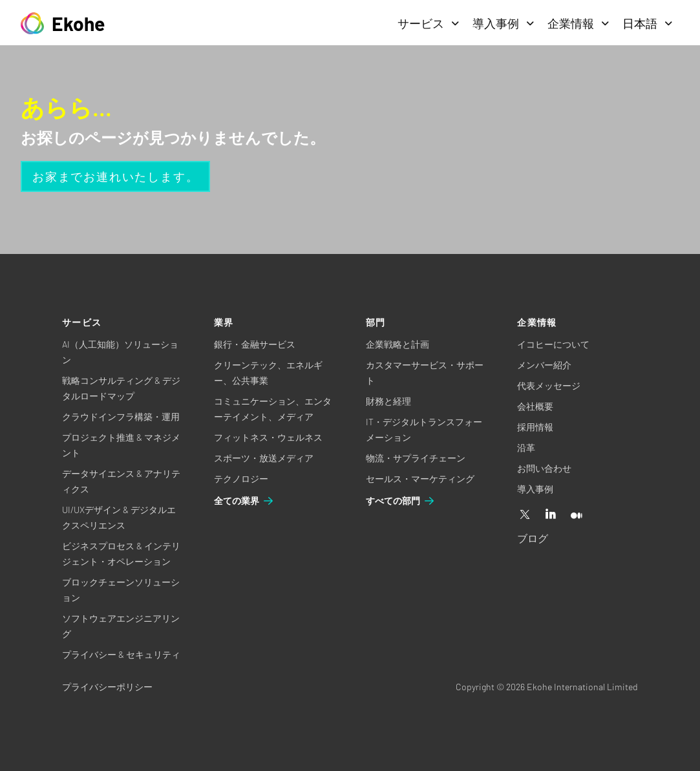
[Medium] (577, 515)
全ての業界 (244, 501)
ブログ (533, 538)
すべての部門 (401, 501)
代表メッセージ (549, 385)
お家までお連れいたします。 (115, 176)
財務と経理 (388, 401)
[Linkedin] (551, 515)
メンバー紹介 (544, 365)
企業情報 (578, 23)
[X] (525, 515)
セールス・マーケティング (420, 479)
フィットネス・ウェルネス (268, 437)
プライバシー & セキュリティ (121, 654)
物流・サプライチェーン (416, 458)
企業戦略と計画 (398, 344)
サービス (429, 23)
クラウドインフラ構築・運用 (121, 417)
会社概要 (535, 406)
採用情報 (535, 427)
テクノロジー (241, 479)
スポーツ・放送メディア (264, 458)
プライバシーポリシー (107, 687)
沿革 (526, 448)
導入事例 (504, 23)
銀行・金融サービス (255, 344)
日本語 (648, 23)
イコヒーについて (553, 344)
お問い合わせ (544, 468)
